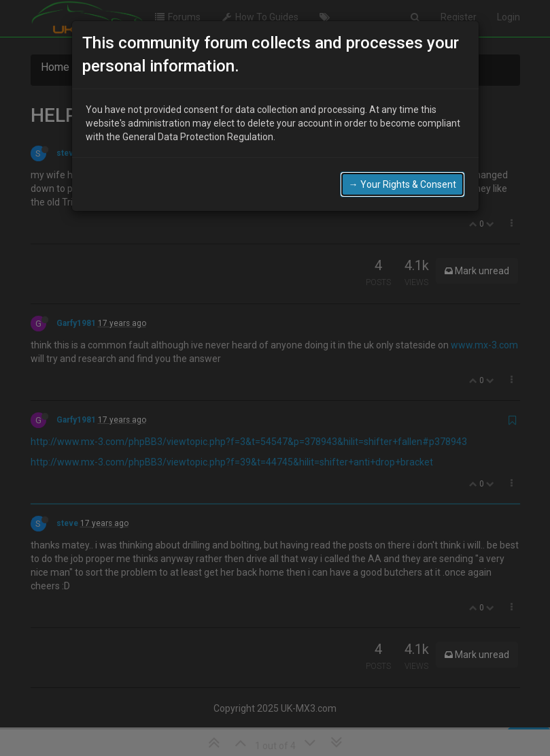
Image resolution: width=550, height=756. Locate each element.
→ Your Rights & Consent (402, 184)
